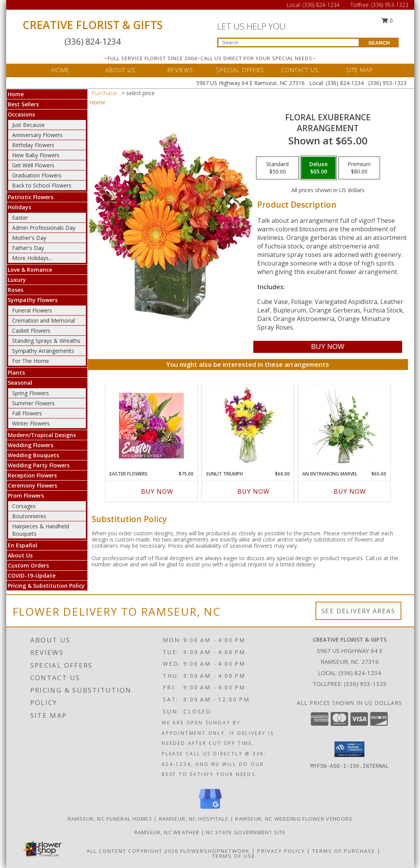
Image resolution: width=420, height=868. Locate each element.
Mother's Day (29, 238)
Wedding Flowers (30, 445)
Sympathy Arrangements (43, 351)
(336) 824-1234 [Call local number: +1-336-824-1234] (360, 673)
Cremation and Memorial (44, 320)
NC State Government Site (246, 832)
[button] (349, 749)
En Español (23, 545)
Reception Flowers (32, 475)
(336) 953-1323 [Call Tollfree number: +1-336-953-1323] (390, 5)
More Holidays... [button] (32, 258)
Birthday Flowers (33, 145)
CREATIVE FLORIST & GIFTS (93, 25)
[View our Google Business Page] (210, 809)
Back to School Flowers (42, 185)
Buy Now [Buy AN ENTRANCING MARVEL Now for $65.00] (350, 491)
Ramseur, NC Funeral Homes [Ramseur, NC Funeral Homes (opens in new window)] (110, 819)
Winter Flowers (31, 423)
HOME (61, 70)
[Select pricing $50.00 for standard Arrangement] (277, 168)
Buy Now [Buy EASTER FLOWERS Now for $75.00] (157, 491)
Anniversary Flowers (37, 135)
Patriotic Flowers (30, 197)
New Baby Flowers (36, 155)
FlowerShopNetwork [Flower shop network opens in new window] (215, 851)
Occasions (21, 114)
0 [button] (387, 20)
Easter (20, 218)
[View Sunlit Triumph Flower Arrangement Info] (248, 425)
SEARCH (379, 43)
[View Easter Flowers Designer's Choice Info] (151, 426)
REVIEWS (180, 70)
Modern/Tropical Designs (42, 435)
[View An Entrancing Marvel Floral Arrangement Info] (344, 425)
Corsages (24, 506)
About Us (20, 555)
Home (16, 94)
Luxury (17, 280)
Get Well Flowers (33, 165)
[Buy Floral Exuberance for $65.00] (328, 347)
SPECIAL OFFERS (240, 70)
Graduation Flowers (37, 175)
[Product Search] (288, 43)
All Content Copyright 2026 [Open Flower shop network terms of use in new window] (132, 851)
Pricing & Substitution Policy (46, 586)
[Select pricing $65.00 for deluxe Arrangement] (318, 168)
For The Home (30, 361)
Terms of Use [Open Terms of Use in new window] (234, 856)
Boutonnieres (29, 516)
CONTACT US (300, 70)
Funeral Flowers (32, 310)
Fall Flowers (27, 413)
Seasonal (20, 383)
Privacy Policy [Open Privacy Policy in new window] (281, 851)
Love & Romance (30, 270)
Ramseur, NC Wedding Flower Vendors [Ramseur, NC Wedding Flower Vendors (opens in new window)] (294, 819)
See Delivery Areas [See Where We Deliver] (358, 611)
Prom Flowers (26, 496)
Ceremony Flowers (32, 485)
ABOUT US (120, 70)
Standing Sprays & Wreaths (46, 341)
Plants (16, 372)
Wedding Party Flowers (39, 465)
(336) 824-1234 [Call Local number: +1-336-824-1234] (322, 5)
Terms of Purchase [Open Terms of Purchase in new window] (344, 851)
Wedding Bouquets (33, 455)
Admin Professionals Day (44, 228)
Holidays (19, 207)
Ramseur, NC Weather (167, 832)
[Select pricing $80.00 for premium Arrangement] (359, 168)
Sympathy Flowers (33, 300)
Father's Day (28, 248)
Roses (16, 290)
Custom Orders (28, 565)
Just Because (28, 125)
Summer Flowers (33, 403)
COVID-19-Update (32, 575)
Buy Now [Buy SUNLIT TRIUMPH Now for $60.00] (254, 491)
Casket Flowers (31, 331)
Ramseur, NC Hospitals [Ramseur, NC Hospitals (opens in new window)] (194, 819)
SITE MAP (360, 70)
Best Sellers (23, 104)
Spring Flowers (30, 393)
